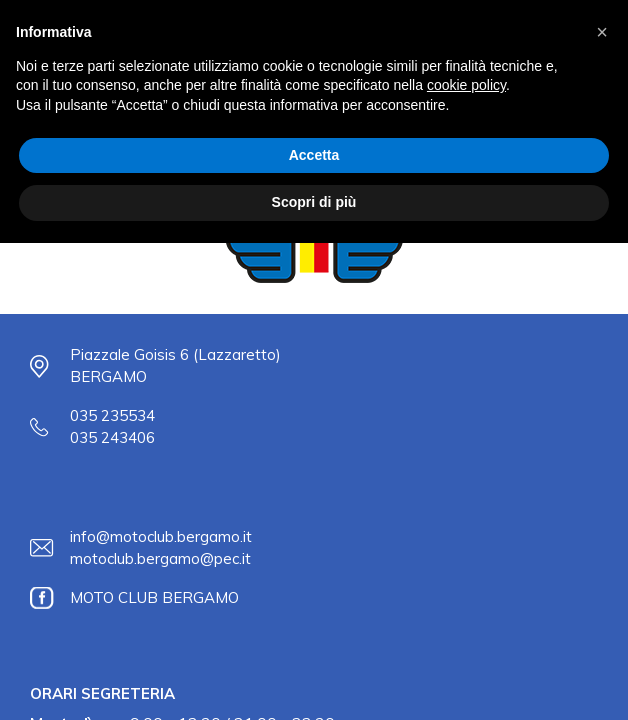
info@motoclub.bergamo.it (161, 536)
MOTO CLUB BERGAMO (154, 597)
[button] (602, 32)
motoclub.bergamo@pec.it (160, 558)
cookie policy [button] (466, 85)
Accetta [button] (314, 155)
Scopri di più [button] (314, 202)
